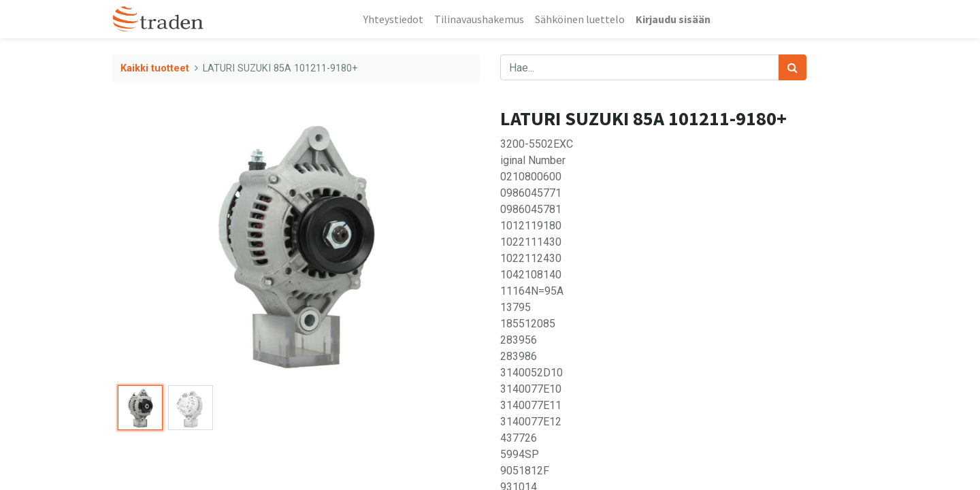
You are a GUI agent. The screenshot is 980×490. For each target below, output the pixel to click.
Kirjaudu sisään (673, 19)
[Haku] (793, 67)
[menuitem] (393, 19)
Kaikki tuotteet (155, 68)
